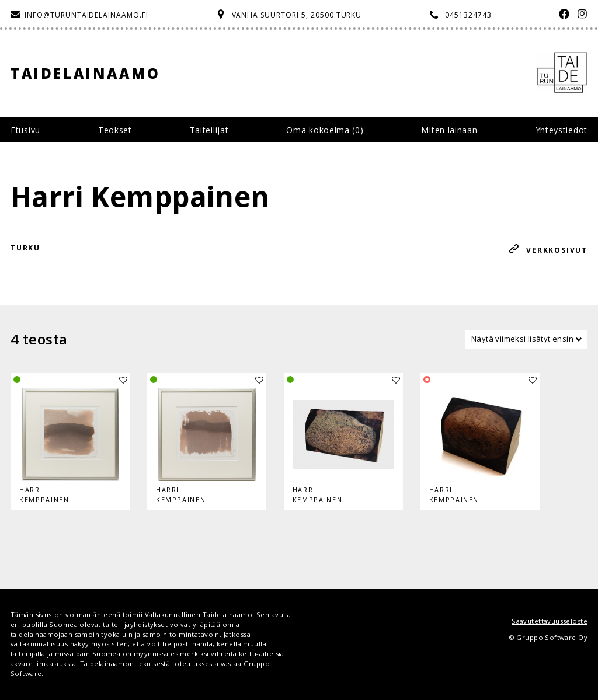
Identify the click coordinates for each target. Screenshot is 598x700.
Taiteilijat (209, 130)
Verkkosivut (557, 250)
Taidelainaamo (86, 73)
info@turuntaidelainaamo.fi (86, 15)
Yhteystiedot (562, 130)
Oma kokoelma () (325, 130)
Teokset (115, 130)
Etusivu (25, 130)
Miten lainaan (449, 130)
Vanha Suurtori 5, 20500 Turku (297, 15)
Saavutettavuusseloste (550, 621)
